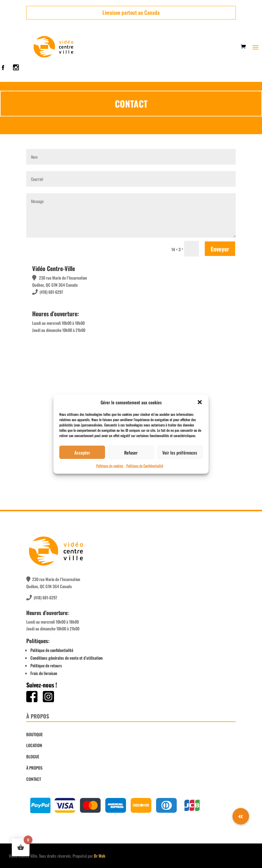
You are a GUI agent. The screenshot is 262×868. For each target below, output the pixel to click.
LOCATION (34, 745)
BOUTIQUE (35, 734)
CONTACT (34, 779)
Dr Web (100, 856)
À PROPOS (34, 768)
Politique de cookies (110, 466)
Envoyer (220, 249)
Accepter (82, 452)
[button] (200, 402)
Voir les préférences (180, 452)
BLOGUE (33, 756)
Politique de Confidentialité (145, 466)
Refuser (131, 452)
